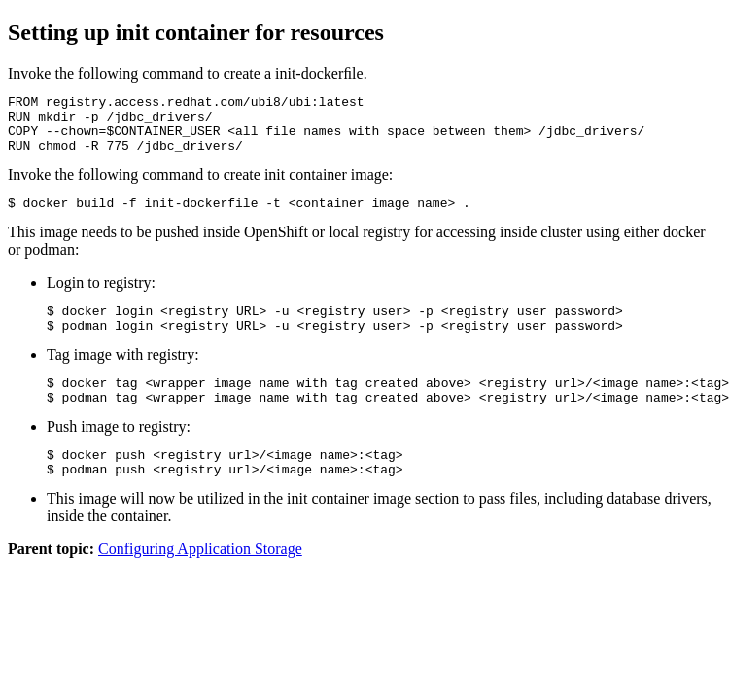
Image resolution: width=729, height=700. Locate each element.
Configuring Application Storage (200, 581)
